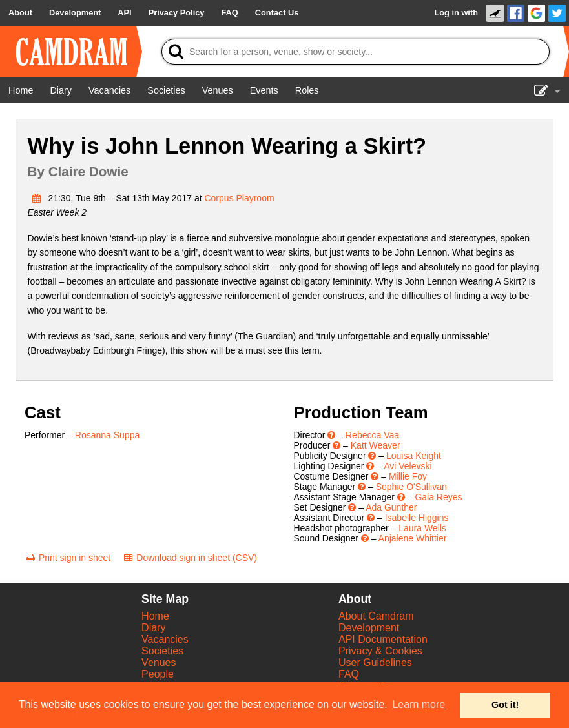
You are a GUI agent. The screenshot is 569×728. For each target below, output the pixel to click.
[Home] (21, 90)
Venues (159, 662)
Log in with (456, 13)
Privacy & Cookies (380, 651)
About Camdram (376, 616)
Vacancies (165, 639)
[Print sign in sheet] (67, 558)
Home (155, 616)
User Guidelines (375, 662)
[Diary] (61, 90)
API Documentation (383, 639)
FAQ (349, 674)
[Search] (356, 52)
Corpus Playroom (239, 198)
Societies (162, 651)
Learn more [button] (419, 704)
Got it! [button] (505, 705)
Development (369, 628)
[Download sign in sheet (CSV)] (190, 558)
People (158, 674)
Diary (153, 628)
